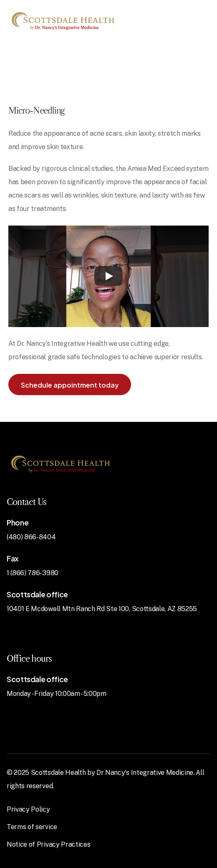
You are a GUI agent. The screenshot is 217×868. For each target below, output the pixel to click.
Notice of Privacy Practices (48, 844)
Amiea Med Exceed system (168, 169)
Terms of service (32, 827)
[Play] (108, 276)
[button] (70, 385)
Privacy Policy (28, 809)
